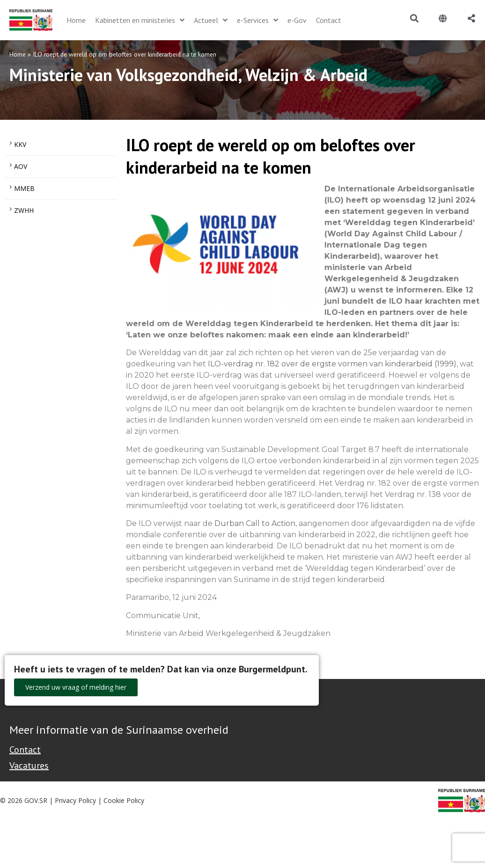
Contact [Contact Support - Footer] (25, 750)
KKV (20, 144)
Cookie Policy (124, 800)
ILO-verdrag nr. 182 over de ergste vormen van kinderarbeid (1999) (332, 364)
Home (18, 54)
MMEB (24, 188)
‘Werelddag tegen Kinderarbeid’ (409, 222)
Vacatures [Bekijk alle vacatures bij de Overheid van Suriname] (29, 766)
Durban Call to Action (255, 523)
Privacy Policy (75, 800)
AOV (21, 166)
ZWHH (24, 210)
